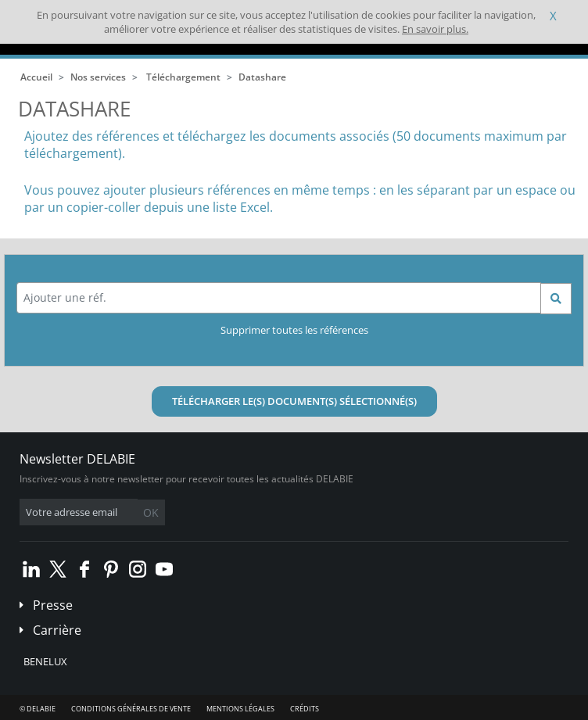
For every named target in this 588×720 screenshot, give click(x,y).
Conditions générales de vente (131, 709)
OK (151, 512)
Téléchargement (183, 77)
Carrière (57, 630)
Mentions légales (240, 709)
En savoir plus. (435, 29)
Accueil (36, 77)
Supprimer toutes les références (294, 330)
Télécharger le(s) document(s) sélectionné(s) (294, 401)
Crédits (305, 709)
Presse (53, 605)
